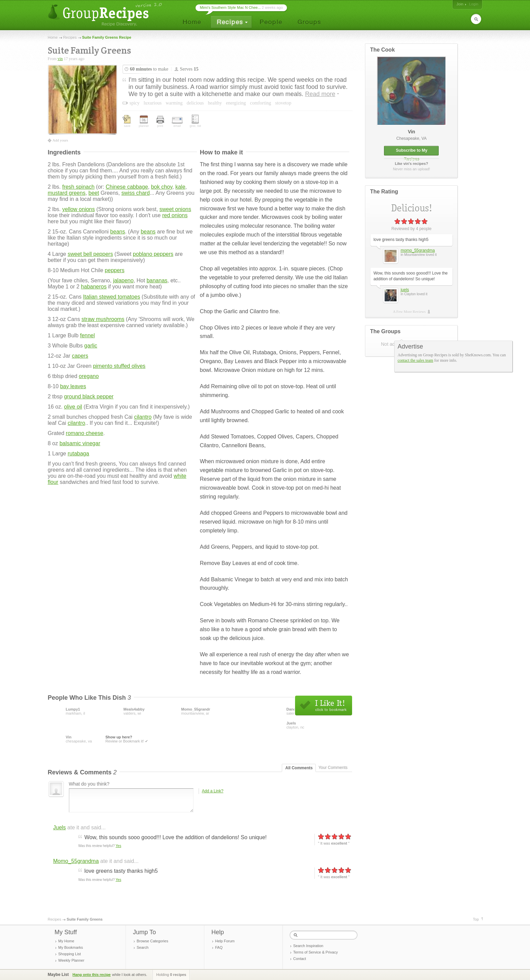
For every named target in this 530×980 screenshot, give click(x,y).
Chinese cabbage (127, 187)
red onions (175, 215)
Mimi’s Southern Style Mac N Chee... (231, 7)
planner (144, 121)
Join (460, 4)
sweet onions (175, 209)
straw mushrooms (103, 319)
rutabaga (78, 454)
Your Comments (333, 768)
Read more (320, 94)
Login (474, 4)
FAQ (219, 947)
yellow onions (78, 209)
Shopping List (70, 954)
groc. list (196, 121)
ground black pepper (89, 397)
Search (143, 947)
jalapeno (123, 280)
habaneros (94, 287)
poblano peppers (153, 254)
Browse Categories (153, 941)
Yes (118, 846)
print (160, 122)
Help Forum (225, 941)
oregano (89, 376)
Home (53, 37)
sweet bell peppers (90, 254)
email (177, 122)
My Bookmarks (71, 947)
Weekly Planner (71, 960)
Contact (300, 959)
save (127, 121)
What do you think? (89, 784)
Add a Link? (213, 791)
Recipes (70, 37)
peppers (115, 270)
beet (94, 193)
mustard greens (67, 193)
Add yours (60, 140)
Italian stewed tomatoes (112, 297)
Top (476, 919)
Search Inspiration (308, 946)
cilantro (143, 417)
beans (118, 232)
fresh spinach (78, 187)
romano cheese (85, 433)
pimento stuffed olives (119, 366)
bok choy (162, 187)
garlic (91, 346)
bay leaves (73, 386)
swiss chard (136, 193)
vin (60, 59)
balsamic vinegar (80, 443)
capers (80, 356)
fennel (88, 335)
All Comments (299, 768)
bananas (157, 280)
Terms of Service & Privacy (316, 952)
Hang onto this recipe (92, 975)
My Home (66, 941)
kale (180, 187)
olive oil (73, 407)
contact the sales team (415, 360)
